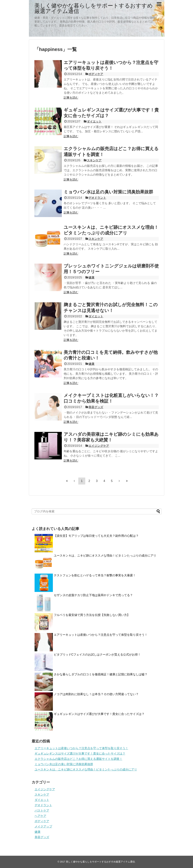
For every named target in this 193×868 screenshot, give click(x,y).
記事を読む (71, 98)
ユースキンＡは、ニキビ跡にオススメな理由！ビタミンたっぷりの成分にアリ (105, 556)
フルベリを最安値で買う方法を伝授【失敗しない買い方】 (92, 615)
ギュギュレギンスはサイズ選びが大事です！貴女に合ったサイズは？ (99, 714)
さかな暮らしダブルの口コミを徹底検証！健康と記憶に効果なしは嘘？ (101, 674)
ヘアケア (40, 816)
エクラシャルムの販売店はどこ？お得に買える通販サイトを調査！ (78, 759)
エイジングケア (99, 446)
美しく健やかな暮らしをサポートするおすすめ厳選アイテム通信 (94, 8)
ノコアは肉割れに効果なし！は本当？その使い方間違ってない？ (96, 694)
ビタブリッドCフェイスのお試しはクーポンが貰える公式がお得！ (97, 655)
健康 (91, 277)
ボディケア (96, 74)
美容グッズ (96, 407)
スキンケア (94, 160)
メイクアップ (43, 826)
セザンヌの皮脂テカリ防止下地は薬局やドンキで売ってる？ (93, 595)
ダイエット (94, 121)
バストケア (42, 811)
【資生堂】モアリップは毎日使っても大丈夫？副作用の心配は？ (96, 536)
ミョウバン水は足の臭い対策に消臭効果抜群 (108, 192)
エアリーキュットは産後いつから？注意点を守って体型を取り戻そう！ (101, 635)
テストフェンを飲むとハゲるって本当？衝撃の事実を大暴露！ (95, 575)
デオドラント (97, 198)
